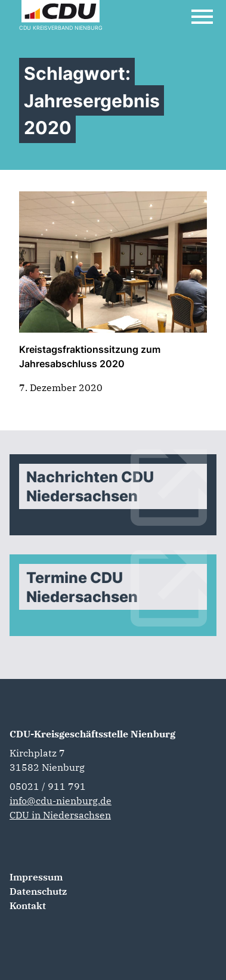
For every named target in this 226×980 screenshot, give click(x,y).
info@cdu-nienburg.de (61, 801)
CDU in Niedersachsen (60, 815)
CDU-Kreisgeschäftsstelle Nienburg (92, 734)
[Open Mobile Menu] (202, 17)
